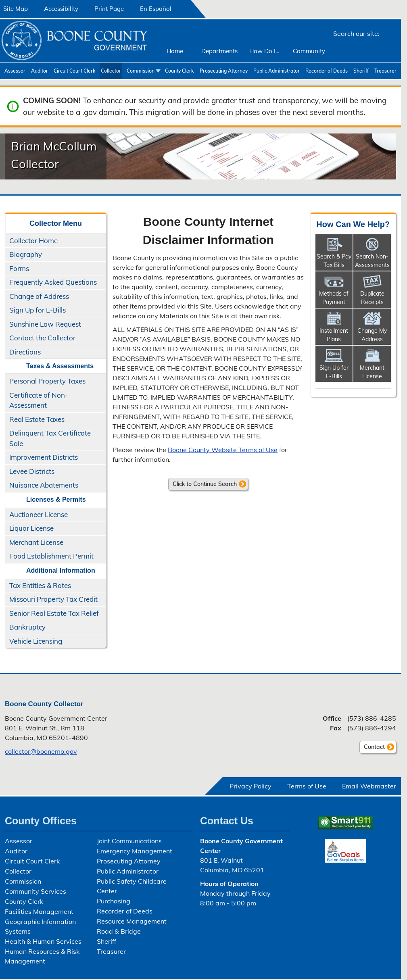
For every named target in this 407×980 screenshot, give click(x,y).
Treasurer (385, 71)
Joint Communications (129, 841)
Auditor (40, 71)
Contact (372, 748)
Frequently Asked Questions (53, 282)
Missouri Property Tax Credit (53, 599)
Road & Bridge (119, 931)
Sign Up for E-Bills (38, 310)
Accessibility (61, 9)
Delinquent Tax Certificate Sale (50, 438)
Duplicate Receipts (372, 298)
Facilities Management (39, 911)
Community (309, 51)
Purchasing (114, 901)
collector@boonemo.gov (41, 751)
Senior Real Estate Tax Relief (54, 613)
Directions (25, 352)
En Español (156, 9)
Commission (141, 71)
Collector (111, 71)
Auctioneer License (39, 514)
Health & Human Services (43, 941)
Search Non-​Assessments (372, 261)
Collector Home (33, 241)
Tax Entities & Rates (40, 585)
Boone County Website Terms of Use (223, 450)
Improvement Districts (44, 457)
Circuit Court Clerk (74, 71)
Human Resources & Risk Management (42, 956)
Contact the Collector (42, 338)
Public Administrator (277, 71)
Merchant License (36, 542)
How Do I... (264, 51)
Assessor (15, 71)
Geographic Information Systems (40, 926)
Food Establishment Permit (51, 556)
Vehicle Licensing (36, 641)
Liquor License (31, 528)
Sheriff (361, 71)
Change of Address (39, 296)
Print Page (109, 9)
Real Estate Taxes (37, 419)
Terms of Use (307, 786)
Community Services (35, 891)
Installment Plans (334, 335)
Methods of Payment (334, 298)
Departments (219, 51)
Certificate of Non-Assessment (39, 400)
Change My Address (372, 335)
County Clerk (179, 71)
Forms (19, 268)
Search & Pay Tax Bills (334, 261)
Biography (26, 254)
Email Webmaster (369, 786)
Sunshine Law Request (45, 324)
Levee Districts (32, 471)
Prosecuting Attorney (224, 71)
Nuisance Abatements (44, 485)
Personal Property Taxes (47, 381)
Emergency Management (135, 851)
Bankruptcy (27, 627)
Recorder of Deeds (327, 71)
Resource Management (132, 921)
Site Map (16, 9)
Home (175, 51)
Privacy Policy (250, 786)
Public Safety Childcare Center (132, 886)
